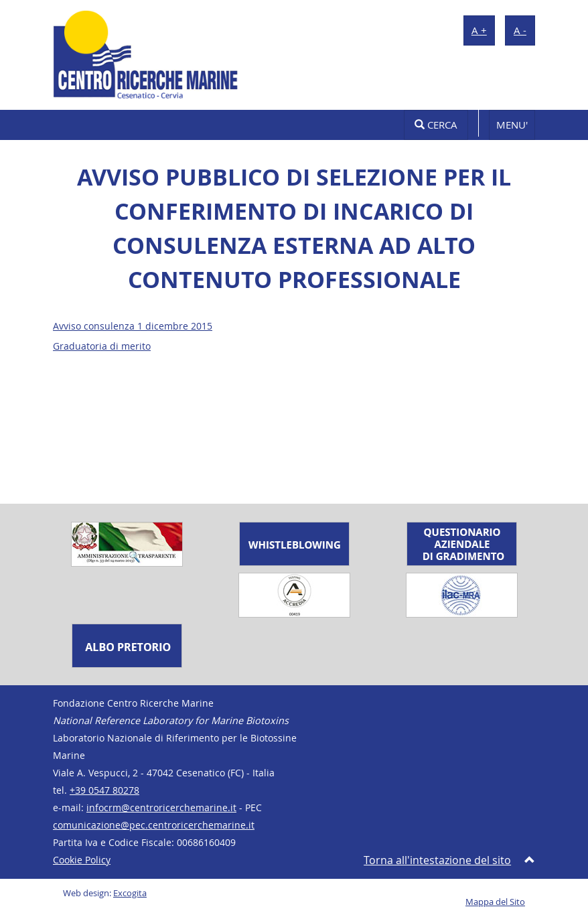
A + (479, 30)
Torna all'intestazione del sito (437, 860)
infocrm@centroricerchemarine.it (161, 807)
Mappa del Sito (495, 902)
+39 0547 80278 (104, 790)
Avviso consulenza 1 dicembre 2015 (133, 326)
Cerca (436, 125)
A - (520, 30)
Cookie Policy (82, 860)
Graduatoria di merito (102, 346)
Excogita (130, 893)
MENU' (512, 125)
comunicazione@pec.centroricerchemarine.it (154, 825)
